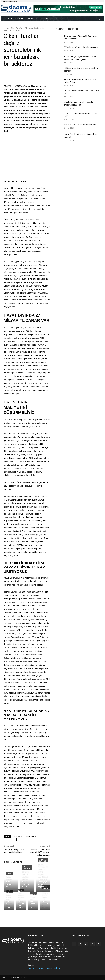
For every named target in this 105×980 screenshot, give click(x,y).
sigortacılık (31, 837)
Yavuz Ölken (10, 840)
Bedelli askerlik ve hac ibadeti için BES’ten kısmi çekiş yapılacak (40, 852)
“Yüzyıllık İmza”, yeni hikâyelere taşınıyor (81, 47)
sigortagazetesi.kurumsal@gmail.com (45, 968)
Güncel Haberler (26, 868)
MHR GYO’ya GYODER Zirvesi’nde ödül (80, 125)
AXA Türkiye (17, 837)
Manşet (6, 28)
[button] (100, 19)
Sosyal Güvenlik (42, 860)
